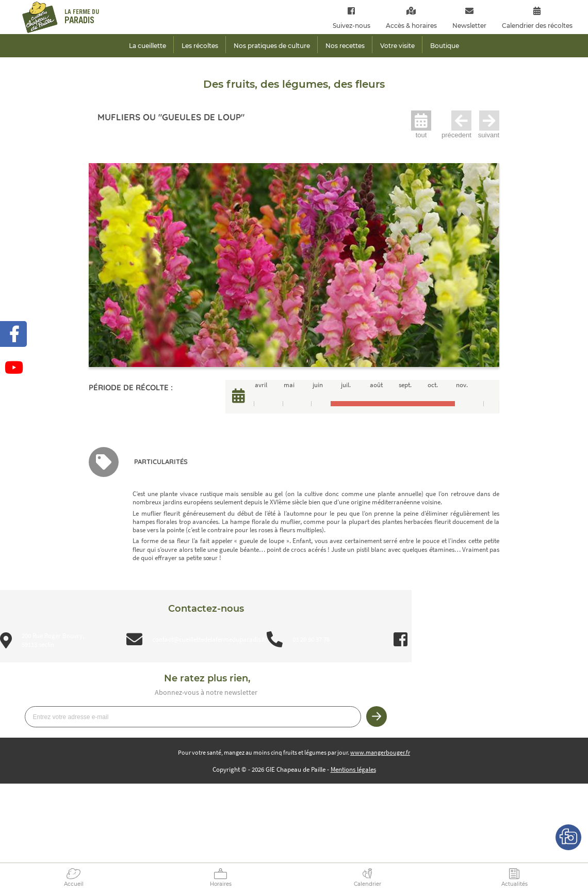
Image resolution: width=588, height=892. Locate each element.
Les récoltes (200, 46)
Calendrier (368, 884)
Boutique (445, 46)
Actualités (514, 884)
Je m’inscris (377, 716)
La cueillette (148, 46)
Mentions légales (353, 769)
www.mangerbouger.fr (380, 752)
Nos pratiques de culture (272, 46)
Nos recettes (345, 46)
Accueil (74, 884)
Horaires (221, 884)
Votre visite (397, 46)
